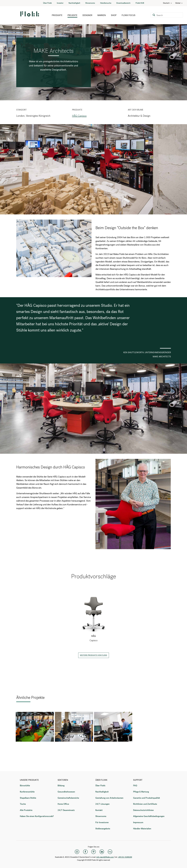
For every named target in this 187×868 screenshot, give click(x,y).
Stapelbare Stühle (28, 798)
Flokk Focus (128, 15)
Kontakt (99, 810)
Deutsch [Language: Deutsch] (168, 3)
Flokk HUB (140, 3)
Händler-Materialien (142, 829)
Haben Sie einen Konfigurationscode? (37, 816)
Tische (23, 804)
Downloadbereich (123, 3)
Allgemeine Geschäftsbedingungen (149, 816)
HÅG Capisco (79, 116)
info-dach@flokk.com (105, 857)
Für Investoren (102, 822)
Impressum (138, 822)
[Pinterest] (94, 852)
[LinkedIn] (102, 852)
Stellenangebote (103, 829)
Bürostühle (25, 786)
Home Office (63, 804)
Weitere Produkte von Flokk (93, 655)
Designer (87, 15)
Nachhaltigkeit (74, 3)
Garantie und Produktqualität (147, 798)
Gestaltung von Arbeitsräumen (109, 798)
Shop (114, 15)
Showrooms (90, 3)
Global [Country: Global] (179, 3)
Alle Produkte (26, 810)
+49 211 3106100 (125, 857)
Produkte (57, 15)
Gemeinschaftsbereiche (68, 798)
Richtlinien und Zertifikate (145, 804)
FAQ (135, 786)
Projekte (72, 15)
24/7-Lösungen (102, 804)
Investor (60, 3)
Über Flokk (47, 3)
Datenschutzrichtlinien (143, 810)
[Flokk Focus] (110, 852)
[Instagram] (77, 852)
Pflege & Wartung (141, 792)
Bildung (61, 786)
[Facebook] (85, 852)
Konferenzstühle (27, 792)
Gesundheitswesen (66, 792)
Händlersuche (106, 3)
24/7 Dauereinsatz (66, 810)
